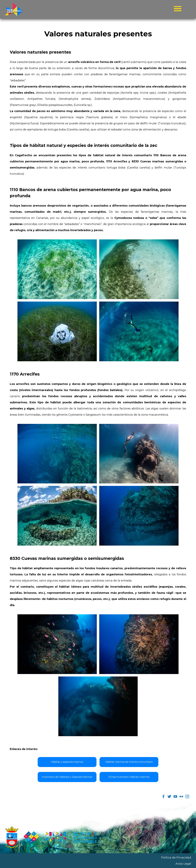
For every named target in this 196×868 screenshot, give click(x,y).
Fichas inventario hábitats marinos (129, 777)
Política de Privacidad (176, 858)
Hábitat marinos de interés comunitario (129, 762)
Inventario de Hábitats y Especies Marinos (67, 777)
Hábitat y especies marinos (67, 762)
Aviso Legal (183, 864)
